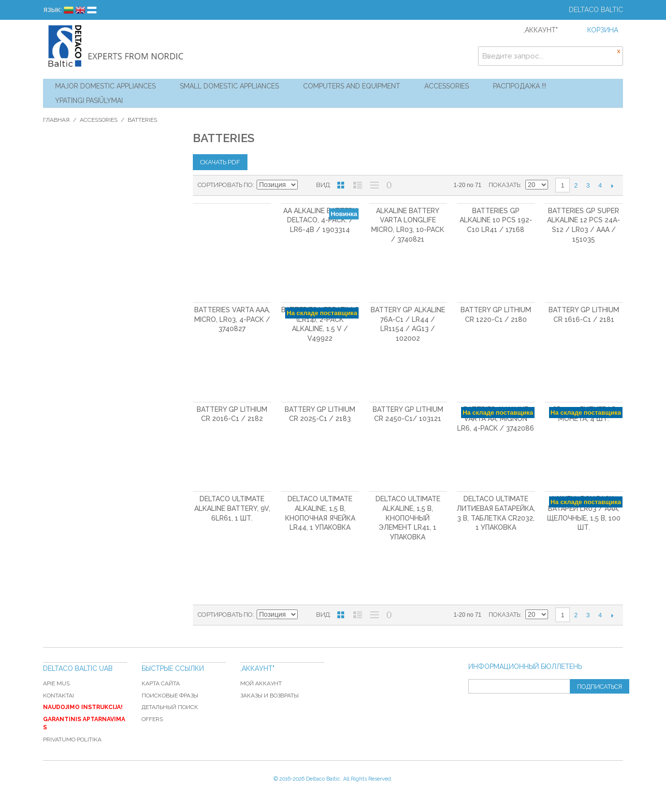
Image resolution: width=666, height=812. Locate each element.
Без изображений (375, 185)
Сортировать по (225, 185)
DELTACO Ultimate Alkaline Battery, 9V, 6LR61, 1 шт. (232, 508)
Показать (504, 185)
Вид (323, 185)
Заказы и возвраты (269, 696)
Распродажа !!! (520, 86)
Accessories (447, 86)
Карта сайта (161, 683)
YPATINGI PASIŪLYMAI (89, 101)
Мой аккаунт (261, 683)
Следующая (612, 186)
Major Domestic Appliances (105, 86)
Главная (56, 120)
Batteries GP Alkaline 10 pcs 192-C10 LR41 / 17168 (496, 220)
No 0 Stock (389, 185)
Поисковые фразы (170, 696)
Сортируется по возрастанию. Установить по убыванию (306, 185)
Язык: (52, 10)
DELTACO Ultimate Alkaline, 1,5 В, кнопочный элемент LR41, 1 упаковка (408, 518)
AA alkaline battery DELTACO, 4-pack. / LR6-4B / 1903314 (320, 220)
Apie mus (56, 683)
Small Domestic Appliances (229, 86)
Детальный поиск (170, 707)
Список (358, 185)
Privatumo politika (72, 739)
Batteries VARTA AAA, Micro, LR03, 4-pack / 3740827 (232, 319)
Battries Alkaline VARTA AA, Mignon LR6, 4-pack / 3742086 (496, 419)
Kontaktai (58, 696)
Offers (152, 719)
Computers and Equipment (352, 86)
